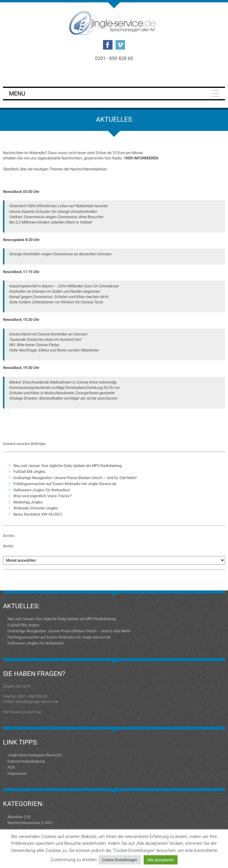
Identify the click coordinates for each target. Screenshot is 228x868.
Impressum (17, 773)
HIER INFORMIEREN (141, 158)
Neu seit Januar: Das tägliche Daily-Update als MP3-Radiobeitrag (68, 466)
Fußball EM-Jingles (29, 472)
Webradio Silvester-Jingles (36, 508)
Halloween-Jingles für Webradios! (42, 490)
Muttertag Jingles (28, 502)
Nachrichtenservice (24, 823)
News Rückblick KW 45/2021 (38, 514)
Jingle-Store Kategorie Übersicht (34, 755)
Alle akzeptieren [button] (161, 860)
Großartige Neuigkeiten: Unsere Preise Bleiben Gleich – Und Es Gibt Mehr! (75, 478)
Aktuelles (15, 817)
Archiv (8, 546)
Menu (17, 94)
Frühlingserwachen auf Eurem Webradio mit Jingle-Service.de (65, 484)
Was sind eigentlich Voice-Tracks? (42, 496)
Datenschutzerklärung (26, 761)
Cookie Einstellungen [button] (120, 860)
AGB (11, 767)
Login (114, 75)
